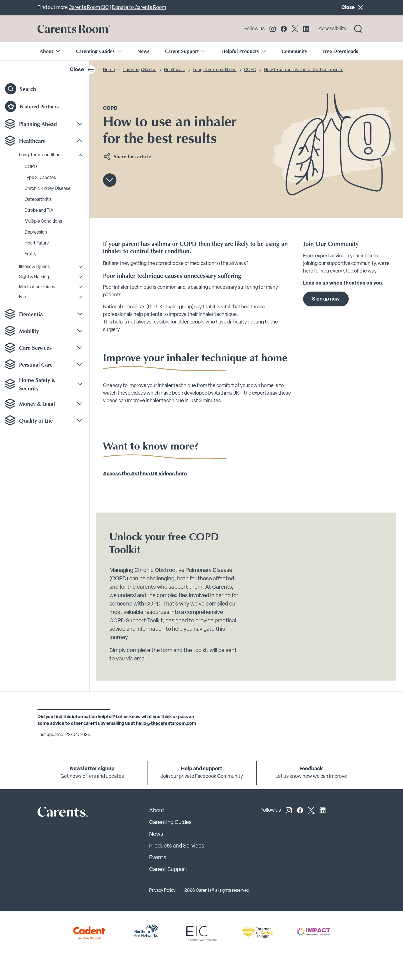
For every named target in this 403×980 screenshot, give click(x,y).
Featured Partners (32, 106)
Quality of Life (36, 420)
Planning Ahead (38, 124)
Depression (36, 232)
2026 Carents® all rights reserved (217, 891)
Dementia (31, 314)
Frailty (31, 254)
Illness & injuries (34, 267)
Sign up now (326, 299)
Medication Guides (37, 287)
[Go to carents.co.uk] (74, 29)
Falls (23, 297)
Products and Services (177, 846)
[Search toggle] (358, 29)
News (143, 51)
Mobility (29, 331)
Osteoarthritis (38, 200)
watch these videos (124, 393)
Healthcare (32, 141)
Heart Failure (37, 243)
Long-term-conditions (41, 155)
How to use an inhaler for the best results (304, 70)
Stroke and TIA (39, 211)
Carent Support (168, 870)
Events (158, 858)
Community (294, 51)
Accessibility (332, 29)
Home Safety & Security (37, 384)
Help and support (202, 769)
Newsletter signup (92, 769)
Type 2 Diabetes (40, 178)
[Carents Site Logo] (53, 813)
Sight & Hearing (34, 277)
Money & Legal (37, 404)
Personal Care (36, 364)
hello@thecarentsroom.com (166, 724)
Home (109, 70)
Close (353, 7)
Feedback (311, 769)
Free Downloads (340, 51)
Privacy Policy (162, 891)
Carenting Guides (140, 70)
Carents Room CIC (89, 8)
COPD (31, 167)
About (157, 811)
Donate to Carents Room (139, 8)
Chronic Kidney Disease (48, 189)
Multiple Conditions (43, 222)
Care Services (35, 348)
